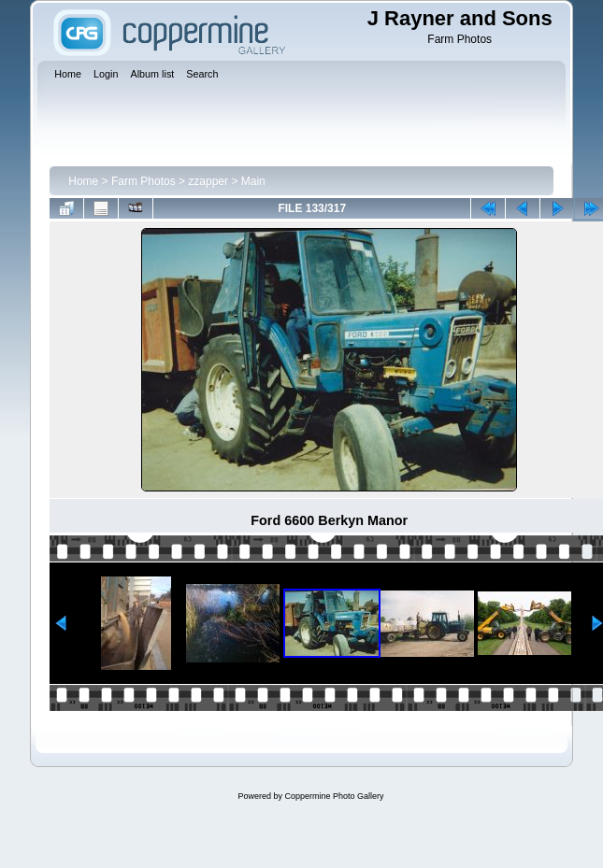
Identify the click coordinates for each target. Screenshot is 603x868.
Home (83, 181)
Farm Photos (144, 181)
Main (253, 181)
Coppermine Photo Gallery (334, 796)
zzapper (208, 181)
